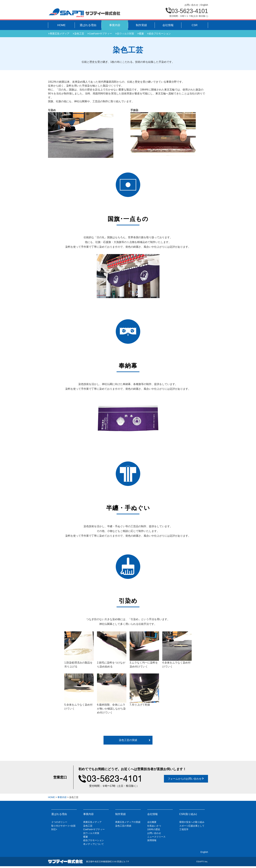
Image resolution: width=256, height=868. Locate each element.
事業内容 (115, 25)
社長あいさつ (154, 826)
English (204, 5)
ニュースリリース (156, 837)
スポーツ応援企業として (192, 826)
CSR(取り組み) (188, 814)
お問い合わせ (191, 5)
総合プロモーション (160, 34)
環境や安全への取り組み (192, 822)
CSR (195, 25)
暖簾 (141, 34)
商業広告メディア (60, 34)
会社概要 (152, 822)
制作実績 (141, 25)
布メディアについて (94, 844)
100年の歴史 (154, 829)
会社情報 (168, 25)
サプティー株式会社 (65, 862)
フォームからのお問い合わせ (186, 779)
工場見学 (184, 829)
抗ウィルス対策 (125, 34)
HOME (61, 25)
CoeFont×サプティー (100, 34)
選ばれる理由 (88, 25)
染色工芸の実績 (135, 740)
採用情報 (152, 840)
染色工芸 (79, 34)
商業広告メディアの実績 (128, 822)
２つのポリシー (59, 822)
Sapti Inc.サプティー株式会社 (84, 13)
